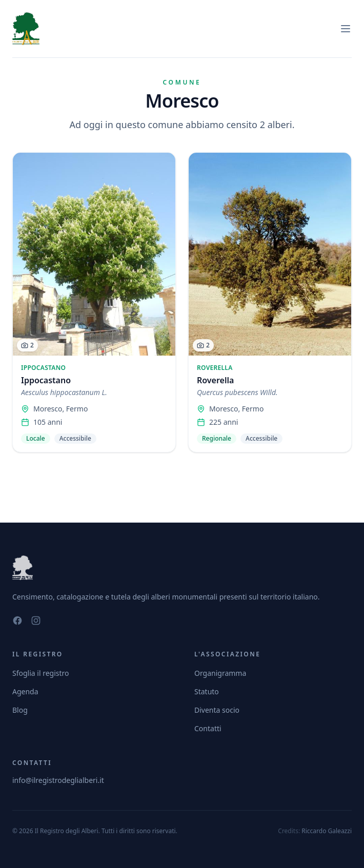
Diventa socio (217, 710)
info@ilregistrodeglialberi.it (58, 780)
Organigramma (220, 673)
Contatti (208, 728)
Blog (20, 710)
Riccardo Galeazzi (327, 831)
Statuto (207, 691)
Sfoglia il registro (41, 673)
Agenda (25, 691)
